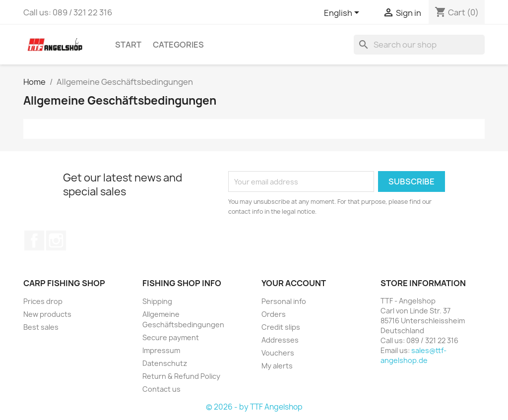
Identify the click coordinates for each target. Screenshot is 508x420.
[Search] (419, 45)
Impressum (161, 350)
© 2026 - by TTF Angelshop (254, 407)
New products (47, 314)
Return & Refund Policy (181, 376)
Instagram (56, 240)
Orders (274, 314)
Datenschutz (165, 363)
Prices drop (43, 301)
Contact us (161, 389)
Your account (294, 283)
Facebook (34, 240)
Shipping (157, 301)
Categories (178, 45)
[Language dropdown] (343, 13)
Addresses (280, 340)
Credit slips (281, 327)
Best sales (41, 327)
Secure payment (171, 337)
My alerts (277, 366)
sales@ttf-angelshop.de (413, 355)
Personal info (284, 301)
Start (128, 45)
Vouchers (278, 353)
